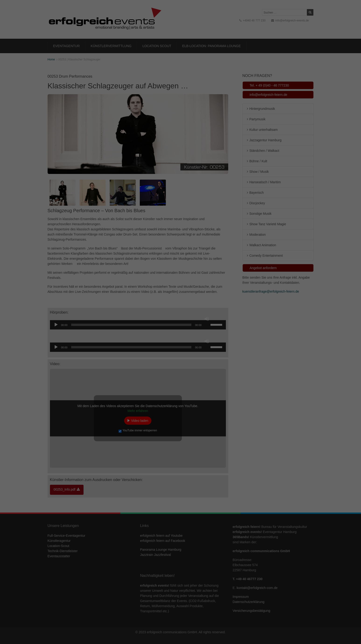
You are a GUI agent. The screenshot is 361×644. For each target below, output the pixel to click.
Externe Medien (223, 72)
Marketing (175, 72)
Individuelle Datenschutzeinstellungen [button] (180, 116)
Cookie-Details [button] (160, 126)
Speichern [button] (180, 102)
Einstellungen (130, 62)
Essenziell (131, 72)
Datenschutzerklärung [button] (183, 126)
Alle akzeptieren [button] (180, 89)
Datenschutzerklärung (151, 57)
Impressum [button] (203, 126)
